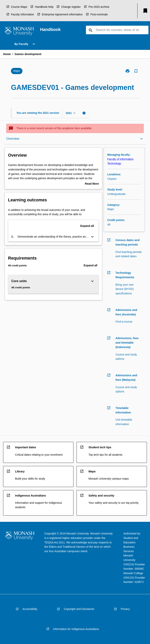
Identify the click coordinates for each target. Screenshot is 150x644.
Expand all (87, 226)
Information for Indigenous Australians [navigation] (76, 629)
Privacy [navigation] (125, 609)
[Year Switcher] (71, 113)
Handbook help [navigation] (44, 7)
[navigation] (19, 32)
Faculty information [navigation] (22, 14)
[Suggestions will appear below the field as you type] (117, 30)
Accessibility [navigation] (30, 609)
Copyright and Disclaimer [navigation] (79, 609)
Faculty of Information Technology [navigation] (120, 161)
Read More (92, 184)
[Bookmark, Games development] (136, 71)
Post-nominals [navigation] (99, 14)
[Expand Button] (92, 237)
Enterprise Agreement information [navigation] (62, 14)
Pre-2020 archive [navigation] (99, 7)
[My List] (145, 11)
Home (7, 54)
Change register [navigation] (71, 7)
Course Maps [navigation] (19, 7)
